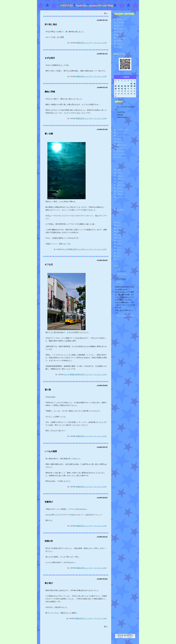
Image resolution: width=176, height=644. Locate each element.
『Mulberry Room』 (122, 274)
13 (125, 89)
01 (131, 84)
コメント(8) (88, 436)
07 (128, 86)
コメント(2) (88, 76)
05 (122, 86)
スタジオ (79, 249)
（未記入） (120, 170)
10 (116, 89)
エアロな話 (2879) (122, 130)
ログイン (118, 327)
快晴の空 (49, 541)
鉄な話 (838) (121, 148)
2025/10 (119, 244)
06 (125, 86)
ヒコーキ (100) (121, 133)
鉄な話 (80, 374)
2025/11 (119, 241)
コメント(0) (88, 118)
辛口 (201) (120, 142)
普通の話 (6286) (122, 145)
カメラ (65, 249)
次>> (106, 13)
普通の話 (79, 43)
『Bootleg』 (119, 282)
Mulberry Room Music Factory (125, 315)
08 (131, 86)
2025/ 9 (119, 247)
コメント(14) (87, 618)
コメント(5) (88, 249)
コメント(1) (88, 43)
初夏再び (49, 502)
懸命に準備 (50, 92)
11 (119, 89)
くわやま (119, 173)
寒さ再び (49, 583)
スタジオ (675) (121, 154)
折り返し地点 (51, 24)
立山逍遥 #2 (120, 210)
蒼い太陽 (49, 134)
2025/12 (119, 238)
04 (119, 86)
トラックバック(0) (100, 43)
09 (135, 86)
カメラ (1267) (121, 136)
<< (122, 77)
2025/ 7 (119, 253)
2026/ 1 (119, 235)
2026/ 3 (119, 228)
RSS (117, 323)
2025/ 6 (119, 256)
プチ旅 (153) (121, 157)
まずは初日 (50, 58)
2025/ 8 (119, 250)
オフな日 (49, 265)
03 (116, 86)
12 (122, 89)
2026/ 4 (119, 225)
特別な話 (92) (121, 151)
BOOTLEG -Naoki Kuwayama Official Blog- (87, 5)
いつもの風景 (51, 451)
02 (135, 84)
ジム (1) (119, 139)
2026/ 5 (119, 222)
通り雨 (48, 390)
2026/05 (126, 77)
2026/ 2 (119, 231)
